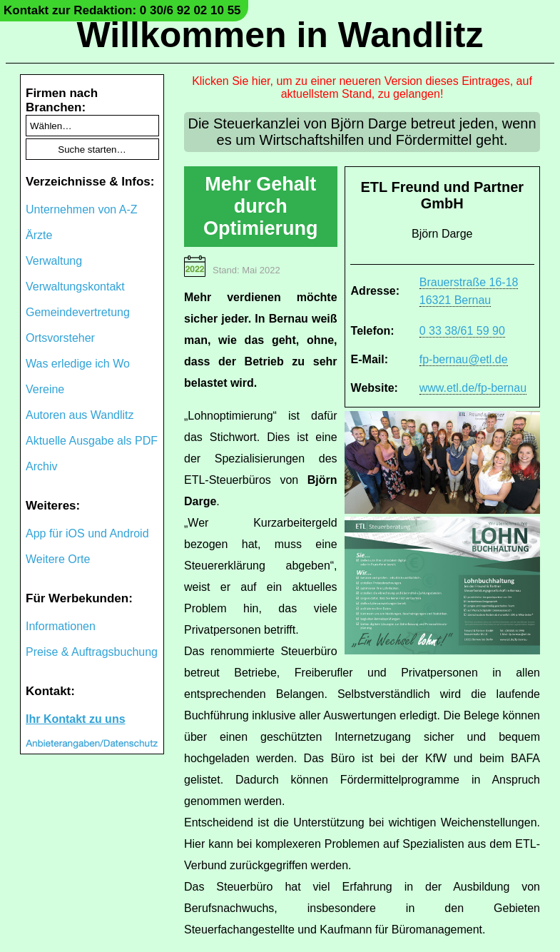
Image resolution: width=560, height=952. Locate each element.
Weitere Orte (58, 559)
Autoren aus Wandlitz (80, 415)
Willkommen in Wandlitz (280, 35)
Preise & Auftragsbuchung (92, 652)
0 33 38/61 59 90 (462, 331)
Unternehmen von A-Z (82, 209)
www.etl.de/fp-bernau (473, 388)
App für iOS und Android (87, 533)
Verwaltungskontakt (75, 287)
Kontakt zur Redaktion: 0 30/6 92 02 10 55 (122, 10)
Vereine (45, 389)
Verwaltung (54, 261)
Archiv (41, 466)
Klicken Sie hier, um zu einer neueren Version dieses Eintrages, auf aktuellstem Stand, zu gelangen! (362, 87)
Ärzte (39, 235)
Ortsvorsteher (60, 338)
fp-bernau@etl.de (464, 359)
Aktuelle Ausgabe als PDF (92, 441)
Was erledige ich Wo (78, 364)
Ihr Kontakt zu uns (76, 719)
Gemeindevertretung (78, 312)
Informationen (61, 626)
